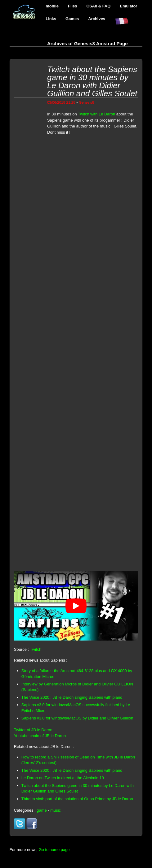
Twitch (36, 649)
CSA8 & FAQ (99, 6)
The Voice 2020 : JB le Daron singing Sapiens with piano (72, 697)
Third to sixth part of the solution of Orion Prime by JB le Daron (77, 799)
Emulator (128, 6)
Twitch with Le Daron (96, 114)
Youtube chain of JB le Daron (40, 736)
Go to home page (54, 850)
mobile (52, 6)
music (56, 810)
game (42, 810)
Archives (97, 19)
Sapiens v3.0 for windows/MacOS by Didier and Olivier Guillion (77, 718)
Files (73, 6)
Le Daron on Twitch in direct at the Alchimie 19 (63, 778)
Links (51, 19)
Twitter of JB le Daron (33, 730)
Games (72, 19)
